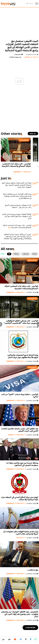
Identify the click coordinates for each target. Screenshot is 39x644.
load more (30, 628)
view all (33, 134)
